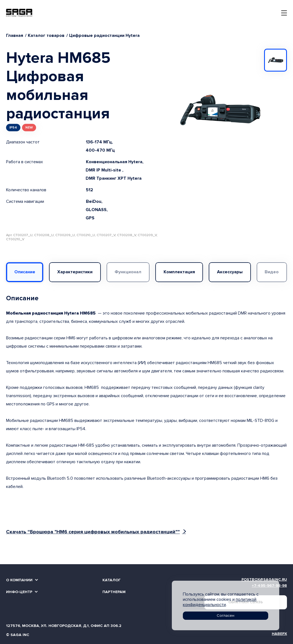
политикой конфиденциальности (220, 602)
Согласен (226, 616)
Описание (25, 272)
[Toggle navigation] (284, 13)
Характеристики (75, 272)
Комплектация (179, 272)
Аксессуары (230, 272)
